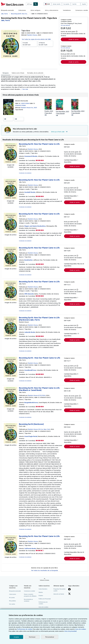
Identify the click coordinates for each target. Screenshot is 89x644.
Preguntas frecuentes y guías (60, 590)
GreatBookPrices (30, 370)
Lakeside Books (30, 332)
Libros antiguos (35, 10)
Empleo (41, 596)
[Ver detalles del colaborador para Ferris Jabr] (5, 20)
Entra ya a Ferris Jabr (60, 132)
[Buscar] (36, 4)
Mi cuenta (12, 598)
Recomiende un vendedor (28, 600)
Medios (41, 592)
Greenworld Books (31, 156)
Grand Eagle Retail (31, 436)
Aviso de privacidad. (71, 631)
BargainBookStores (31, 402)
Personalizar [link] (50, 637)
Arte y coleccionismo (52, 10)
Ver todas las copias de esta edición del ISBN (36, 39)
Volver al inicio (44, 580)
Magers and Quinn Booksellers (35, 226)
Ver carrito (12, 604)
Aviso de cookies (43, 607)
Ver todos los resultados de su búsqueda (44, 570)
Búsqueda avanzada (7, 10)
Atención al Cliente (59, 594)
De (29, 44)
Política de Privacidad (45, 599)
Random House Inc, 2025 (29, 107)
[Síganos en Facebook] (69, 589)
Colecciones (22, 10)
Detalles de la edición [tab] (35, 73)
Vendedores (67, 10)
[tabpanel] (29, 83)
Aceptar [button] (16, 637)
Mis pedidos (13, 601)
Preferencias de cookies (25, 629)
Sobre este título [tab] (18, 73)
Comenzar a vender (82, 10)
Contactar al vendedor (25, 173)
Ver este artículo (65, 25)
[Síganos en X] (69, 594)
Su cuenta (66, 4)
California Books (30, 548)
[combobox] (30, 4)
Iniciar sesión (57, 4)
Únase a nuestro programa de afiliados (30, 595)
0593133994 (25, 103)
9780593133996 (20, 105)
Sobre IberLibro (43, 589)
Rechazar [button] (32, 637)
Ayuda (84, 4)
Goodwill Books (30, 192)
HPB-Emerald (29, 294)
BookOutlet (28, 260)
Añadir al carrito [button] (74, 39)
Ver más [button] (25, 89)
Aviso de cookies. (81, 629)
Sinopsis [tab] (6, 73)
